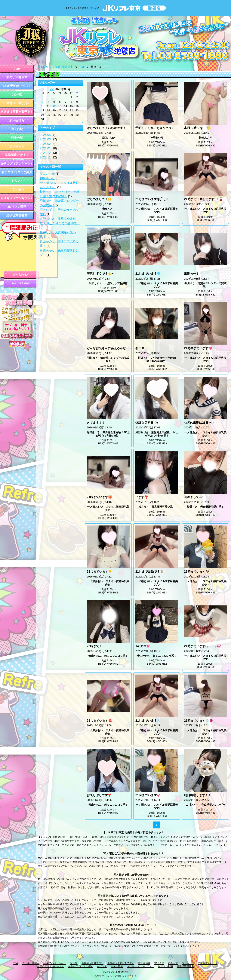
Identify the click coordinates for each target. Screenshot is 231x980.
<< (52, 89)
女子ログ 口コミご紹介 (17, 172)
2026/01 (45, 148)
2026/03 (45, 139)
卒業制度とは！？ (17, 155)
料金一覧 (17, 138)
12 (54, 106)
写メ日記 (17, 129)
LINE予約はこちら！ (17, 86)
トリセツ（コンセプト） (17, 198)
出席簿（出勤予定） (17, 103)
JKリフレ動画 (17, 207)
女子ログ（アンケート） (17, 164)
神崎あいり (47, 178)
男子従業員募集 (17, 215)
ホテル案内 (17, 190)
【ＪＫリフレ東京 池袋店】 (55, 67)
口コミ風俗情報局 (21, 275)
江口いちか (47, 174)
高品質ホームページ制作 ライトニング (116, 976)
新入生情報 (17, 120)
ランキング (17, 146)
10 (43, 106)
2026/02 (45, 144)
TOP (17, 69)
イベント (17, 181)
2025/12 (45, 153)
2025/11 (45, 157)
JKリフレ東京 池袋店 (21, 283)
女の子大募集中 (17, 77)
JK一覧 (17, 95)
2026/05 (45, 135)
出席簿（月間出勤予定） (17, 112)
